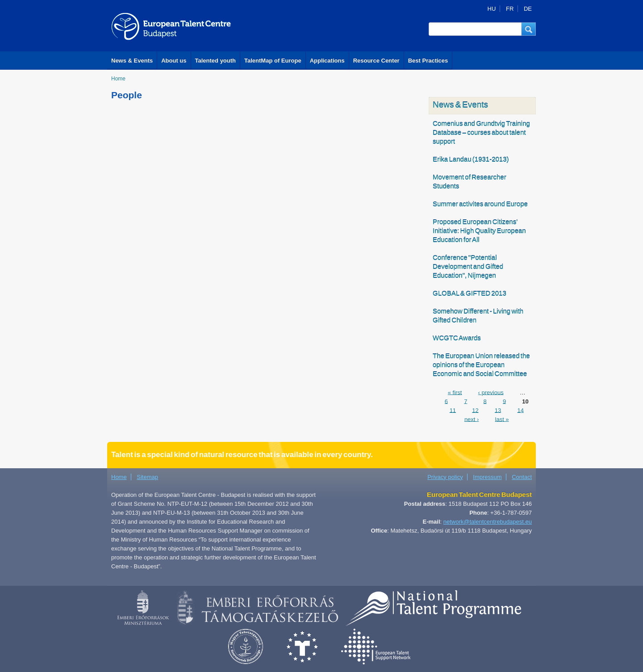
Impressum (487, 477)
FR (510, 9)
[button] (529, 29)
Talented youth (215, 61)
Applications (327, 61)
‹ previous (491, 392)
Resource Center (376, 61)
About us (174, 61)
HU (492, 9)
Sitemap (147, 477)
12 (475, 410)
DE (528, 9)
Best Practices (428, 61)
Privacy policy (445, 477)
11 (453, 410)
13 (498, 410)
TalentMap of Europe (273, 61)
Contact (522, 477)
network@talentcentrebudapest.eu (488, 522)
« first (455, 392)
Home (118, 79)
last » (502, 419)
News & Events (132, 61)
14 (520, 410)
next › (472, 419)
